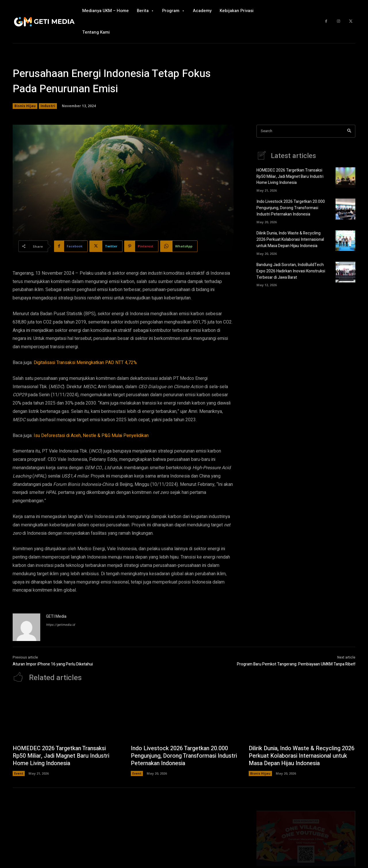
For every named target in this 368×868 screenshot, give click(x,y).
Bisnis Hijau (25, 106)
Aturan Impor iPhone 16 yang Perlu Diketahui (53, 664)
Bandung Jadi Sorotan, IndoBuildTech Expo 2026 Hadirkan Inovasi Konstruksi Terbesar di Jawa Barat (291, 269)
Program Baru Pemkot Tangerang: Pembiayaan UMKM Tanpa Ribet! (296, 664)
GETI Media (56, 616)
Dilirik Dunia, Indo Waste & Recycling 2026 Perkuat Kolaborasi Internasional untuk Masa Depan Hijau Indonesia (290, 238)
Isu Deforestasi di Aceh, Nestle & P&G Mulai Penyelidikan (91, 436)
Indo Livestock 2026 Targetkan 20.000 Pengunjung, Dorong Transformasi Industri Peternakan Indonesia (291, 207)
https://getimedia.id (60, 625)
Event (19, 773)
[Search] (349, 131)
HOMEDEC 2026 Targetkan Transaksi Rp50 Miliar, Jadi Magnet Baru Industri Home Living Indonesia (290, 176)
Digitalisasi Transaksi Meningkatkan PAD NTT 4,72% (85, 363)
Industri (48, 106)
